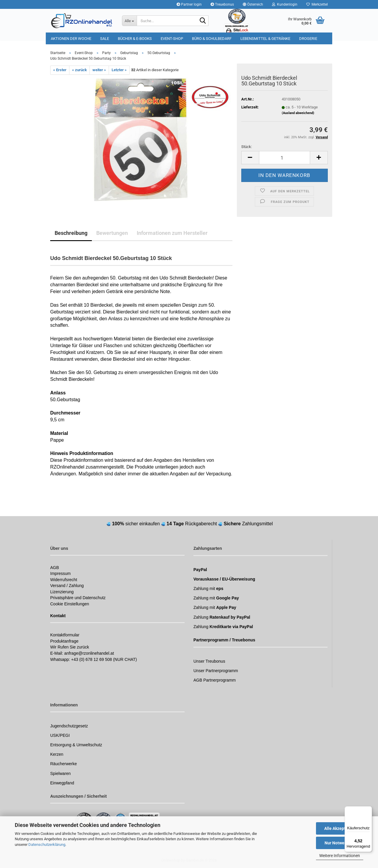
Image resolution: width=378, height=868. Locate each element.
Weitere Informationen (340, 856)
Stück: (247, 147)
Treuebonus (222, 4)
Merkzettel (317, 4)
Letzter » (119, 70)
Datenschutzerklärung (47, 845)
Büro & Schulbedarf (212, 39)
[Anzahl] (285, 158)
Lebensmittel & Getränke (265, 39)
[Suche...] (129, 21)
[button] (253, 4)
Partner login (189, 4)
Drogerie (308, 39)
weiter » (99, 70)
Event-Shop (172, 39)
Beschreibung (71, 233)
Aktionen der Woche (71, 39)
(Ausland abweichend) (298, 113)
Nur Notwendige (340, 843)
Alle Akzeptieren (340, 828)
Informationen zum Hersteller (172, 233)
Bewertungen (112, 233)
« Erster (60, 70)
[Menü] (369, 810)
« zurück (79, 70)
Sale (105, 39)
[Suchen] (203, 21)
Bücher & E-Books (135, 39)
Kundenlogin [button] (285, 4)
